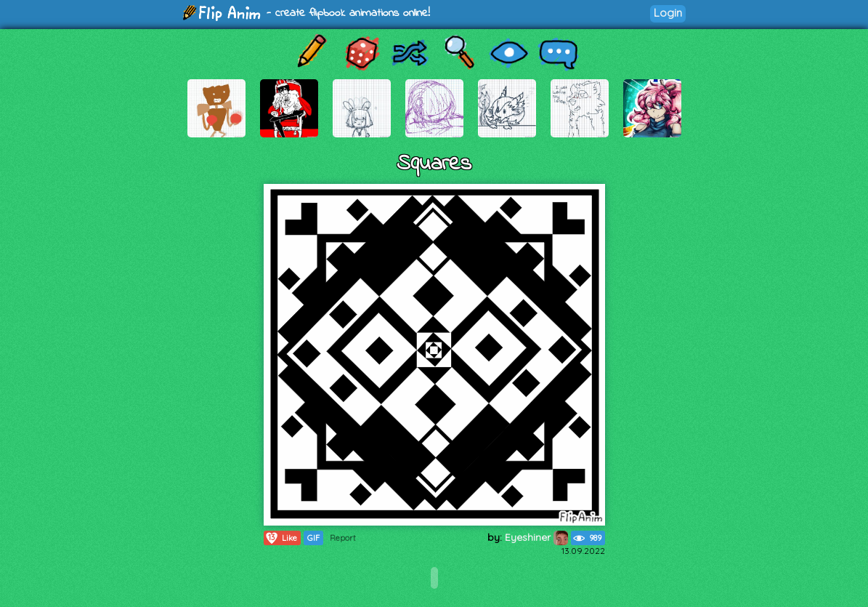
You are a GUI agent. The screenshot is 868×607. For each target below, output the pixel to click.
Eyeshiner (536, 537)
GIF (313, 538)
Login (668, 13)
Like (281, 538)
